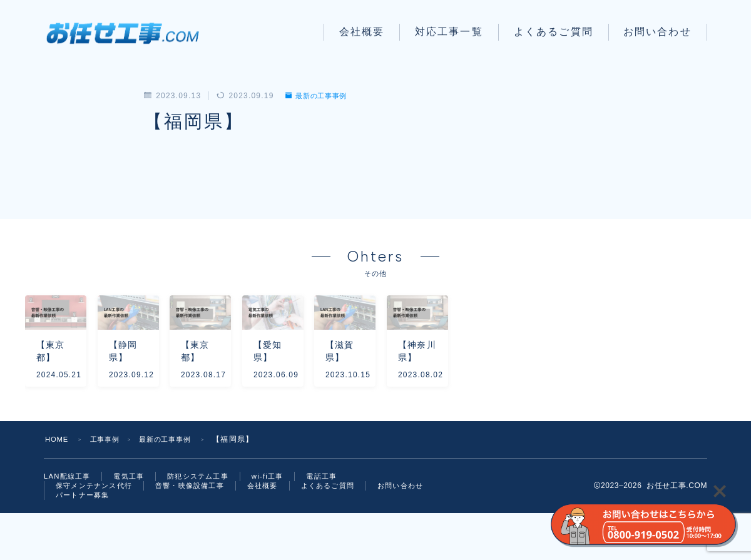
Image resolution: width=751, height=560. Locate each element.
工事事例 (109, 482)
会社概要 (362, 32)
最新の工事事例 (319, 96)
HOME (58, 482)
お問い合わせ (657, 32)
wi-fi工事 (279, 520)
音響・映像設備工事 (199, 531)
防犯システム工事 (207, 520)
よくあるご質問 (554, 32)
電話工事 (336, 520)
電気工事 (134, 520)
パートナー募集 (157, 541)
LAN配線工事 (69, 520)
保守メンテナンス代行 (97, 531)
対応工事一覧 (449, 32)
